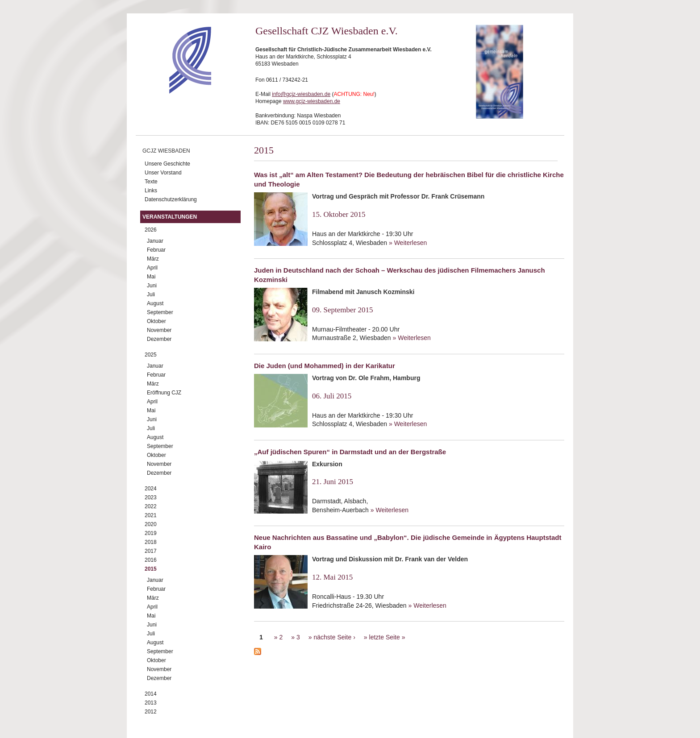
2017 (151, 551)
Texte (151, 182)
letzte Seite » (387, 637)
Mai (151, 277)
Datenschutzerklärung (171, 199)
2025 (151, 355)
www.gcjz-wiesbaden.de (312, 101)
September (160, 312)
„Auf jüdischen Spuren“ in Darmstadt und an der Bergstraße (350, 452)
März (153, 259)
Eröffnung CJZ (164, 393)
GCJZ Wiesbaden (166, 151)
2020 (151, 524)
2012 (151, 712)
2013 (151, 703)
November (159, 330)
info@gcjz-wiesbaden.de (301, 94)
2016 (151, 560)
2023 (151, 498)
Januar (155, 241)
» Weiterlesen (408, 243)
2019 (151, 533)
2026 (151, 230)
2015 (151, 569)
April (152, 268)
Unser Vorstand (163, 173)
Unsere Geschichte (167, 164)
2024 (151, 489)
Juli (151, 294)
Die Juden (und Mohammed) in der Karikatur (325, 366)
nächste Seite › (334, 637)
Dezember (159, 339)
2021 (151, 515)
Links (151, 191)
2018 (151, 542)
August (155, 303)
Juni (152, 286)
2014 (151, 694)
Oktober (156, 321)
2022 (151, 506)
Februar (156, 250)
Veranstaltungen (170, 217)
